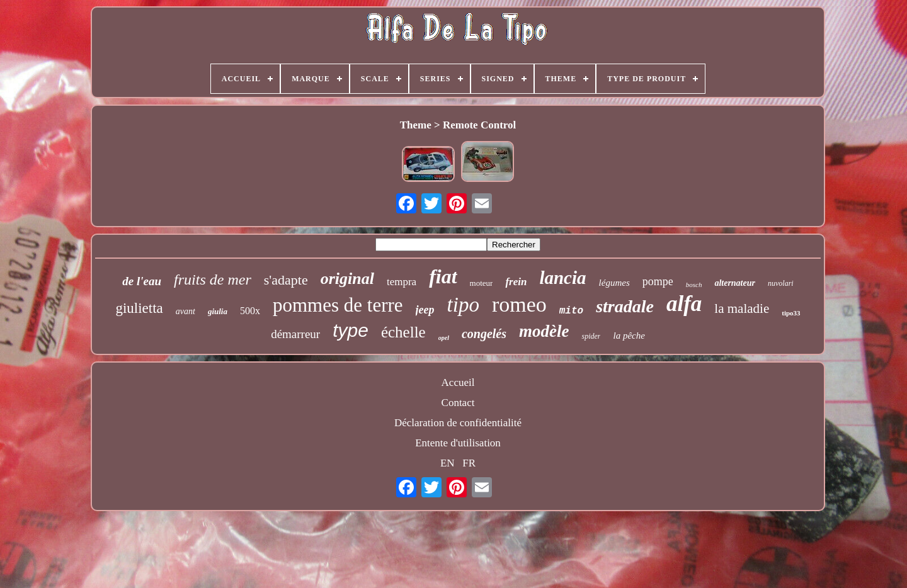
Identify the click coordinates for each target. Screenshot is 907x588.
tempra (402, 282)
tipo (463, 305)
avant (185, 311)
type (351, 330)
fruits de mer (213, 280)
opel (444, 338)
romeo (519, 304)
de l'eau (142, 281)
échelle (403, 332)
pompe (658, 281)
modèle (544, 331)
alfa (684, 304)
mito (571, 311)
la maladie (742, 308)
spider (591, 336)
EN (448, 463)
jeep (425, 310)
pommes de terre (338, 305)
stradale (625, 306)
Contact (458, 403)
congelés (484, 334)
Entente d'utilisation (458, 443)
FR (469, 463)
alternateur (735, 283)
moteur (482, 283)
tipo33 (791, 313)
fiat (443, 276)
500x (250, 311)
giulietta (139, 308)
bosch (694, 285)
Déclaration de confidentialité (458, 423)
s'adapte (286, 280)
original (347, 279)
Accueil (458, 382)
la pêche (629, 336)
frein (516, 282)
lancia (562, 278)
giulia (218, 311)
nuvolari (781, 283)
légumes (614, 283)
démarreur (295, 334)
